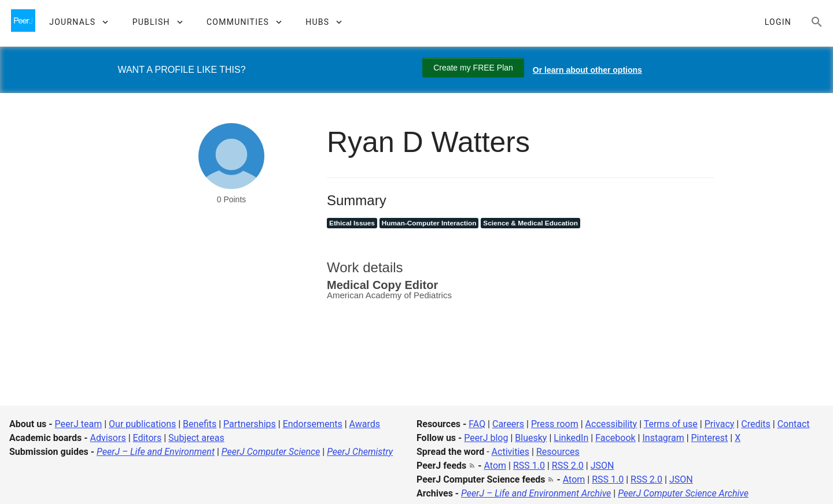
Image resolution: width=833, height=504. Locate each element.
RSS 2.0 (568, 466)
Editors (148, 438)
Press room (555, 424)
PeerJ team (79, 424)
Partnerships (250, 424)
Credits (756, 424)
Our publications (142, 424)
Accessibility (611, 424)
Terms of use (671, 424)
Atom (495, 466)
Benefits (200, 424)
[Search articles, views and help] (817, 22)
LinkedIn (571, 438)
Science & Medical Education (530, 223)
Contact (794, 424)
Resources (558, 452)
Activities (511, 452)
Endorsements (313, 424)
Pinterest (710, 438)
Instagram (663, 438)
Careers (508, 424)
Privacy (720, 424)
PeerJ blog (486, 438)
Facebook (615, 438)
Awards (365, 424)
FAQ (477, 424)
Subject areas (196, 438)
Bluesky (531, 438)
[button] (78, 22)
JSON (602, 466)
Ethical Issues (352, 223)
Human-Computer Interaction (429, 223)
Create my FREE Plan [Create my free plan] (473, 68)
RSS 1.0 (529, 466)
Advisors (108, 438)
